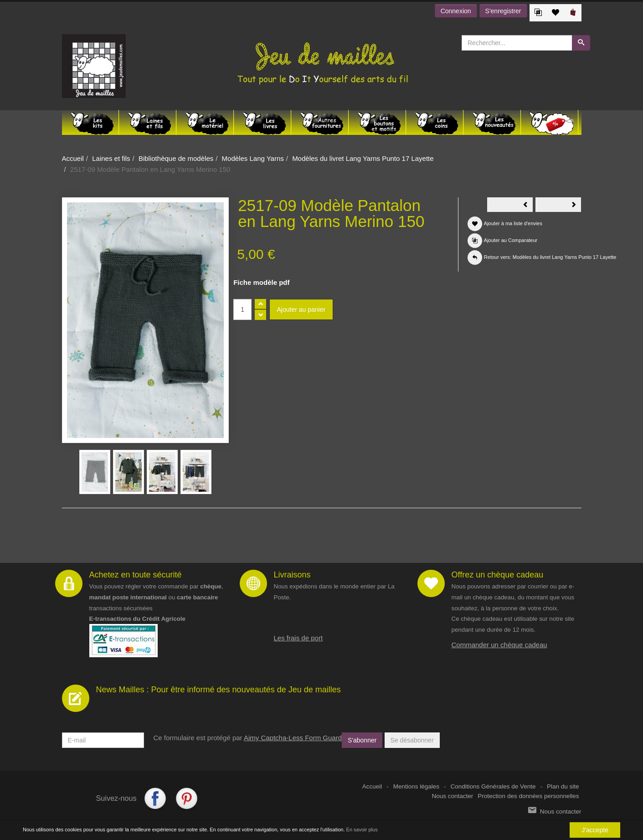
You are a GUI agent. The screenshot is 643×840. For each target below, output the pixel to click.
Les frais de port (298, 638)
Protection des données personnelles (528, 796)
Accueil (73, 158)
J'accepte (595, 830)
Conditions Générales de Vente (493, 786)
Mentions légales (416, 786)
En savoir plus (362, 830)
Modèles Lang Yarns (253, 158)
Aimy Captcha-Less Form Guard (293, 738)
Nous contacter (453, 796)
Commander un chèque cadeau (499, 645)
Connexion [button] (456, 11)
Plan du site (563, 786)
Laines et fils (111, 158)
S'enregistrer (503, 11)
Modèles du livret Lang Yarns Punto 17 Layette (363, 158)
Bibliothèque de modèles (176, 158)
